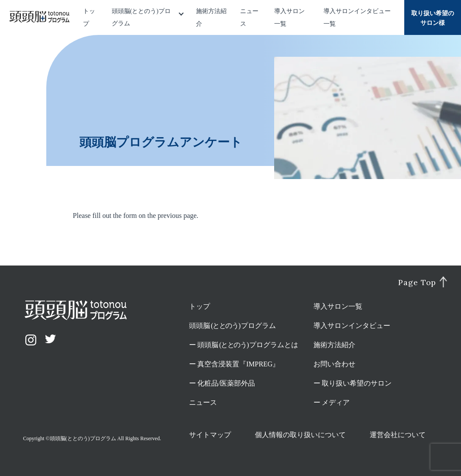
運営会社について (398, 435)
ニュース (203, 402)
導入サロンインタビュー (352, 326)
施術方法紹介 (334, 345)
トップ (200, 306)
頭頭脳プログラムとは (248, 345)
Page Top (417, 283)
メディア (336, 402)
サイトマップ (210, 435)
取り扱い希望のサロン (357, 383)
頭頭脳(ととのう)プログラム (141, 17)
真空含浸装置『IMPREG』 (238, 364)
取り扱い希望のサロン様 (433, 18)
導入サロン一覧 (338, 306)
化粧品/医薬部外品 (226, 383)
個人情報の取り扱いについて (300, 435)
